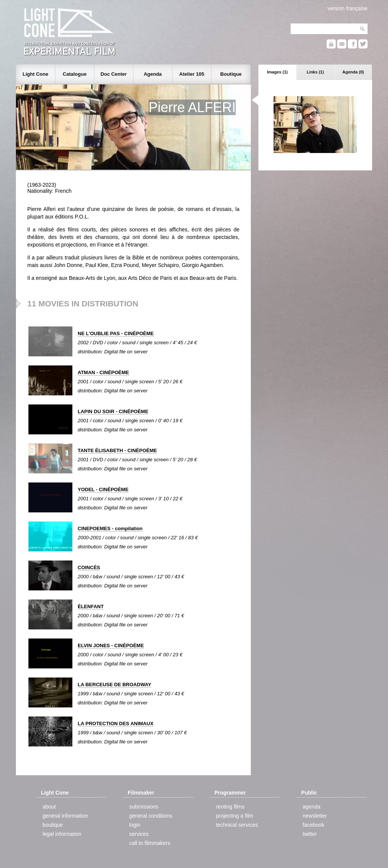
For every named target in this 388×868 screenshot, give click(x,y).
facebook (314, 825)
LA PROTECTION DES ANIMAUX (116, 724)
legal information (62, 834)
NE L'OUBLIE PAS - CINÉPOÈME (116, 333)
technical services (237, 825)
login (135, 825)
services (139, 834)
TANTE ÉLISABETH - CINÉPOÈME (117, 450)
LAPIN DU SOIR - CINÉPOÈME (113, 411)
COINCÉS (89, 567)
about (49, 807)
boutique (53, 825)
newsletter (315, 816)
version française (347, 8)
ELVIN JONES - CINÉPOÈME (111, 646)
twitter (310, 834)
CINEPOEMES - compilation (110, 528)
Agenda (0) (353, 72)
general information (65, 816)
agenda (312, 807)
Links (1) (315, 72)
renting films (230, 807)
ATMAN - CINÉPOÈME (103, 372)
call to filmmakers (150, 843)
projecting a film (235, 816)
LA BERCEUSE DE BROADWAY (114, 685)
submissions (144, 807)
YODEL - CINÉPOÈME (103, 489)
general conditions (151, 816)
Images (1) (277, 72)
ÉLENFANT (91, 607)
